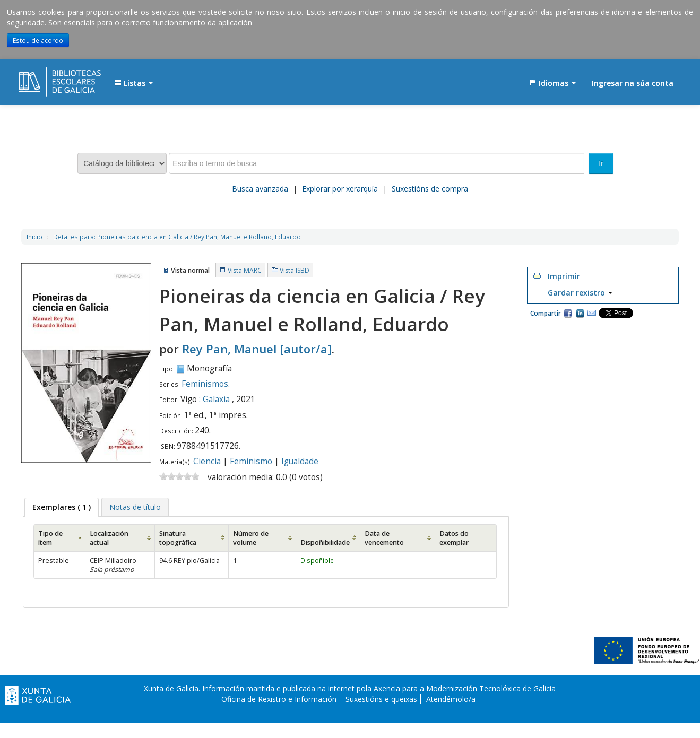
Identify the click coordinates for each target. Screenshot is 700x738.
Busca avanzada (260, 189)
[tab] (62, 507)
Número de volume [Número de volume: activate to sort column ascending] (251, 538)
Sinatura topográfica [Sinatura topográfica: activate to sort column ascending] (178, 538)
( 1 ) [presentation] (62, 507)
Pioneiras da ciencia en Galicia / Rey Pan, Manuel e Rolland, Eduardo (177, 237)
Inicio (34, 237)
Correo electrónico (592, 313)
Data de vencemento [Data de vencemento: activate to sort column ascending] (384, 538)
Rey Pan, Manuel (257, 349)
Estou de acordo (38, 40)
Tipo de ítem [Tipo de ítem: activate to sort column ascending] (50, 538)
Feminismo (251, 461)
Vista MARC (245, 270)
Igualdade (300, 461)
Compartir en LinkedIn (580, 313)
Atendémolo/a (451, 699)
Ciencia (207, 461)
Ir (601, 163)
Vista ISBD (295, 270)
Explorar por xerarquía (340, 189)
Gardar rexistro (580, 293)
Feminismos (205, 384)
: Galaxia (214, 399)
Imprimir (564, 276)
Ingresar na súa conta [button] (633, 83)
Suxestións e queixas (381, 699)
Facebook (568, 313)
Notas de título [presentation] (135, 507)
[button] (133, 83)
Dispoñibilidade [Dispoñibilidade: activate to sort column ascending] (325, 542)
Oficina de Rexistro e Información (279, 699)
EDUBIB (45, 78)
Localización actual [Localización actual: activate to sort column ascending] (109, 538)
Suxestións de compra (430, 189)
